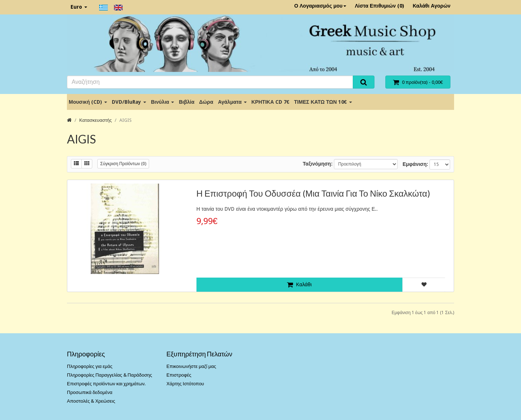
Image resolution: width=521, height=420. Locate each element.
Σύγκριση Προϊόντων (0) (123, 164)
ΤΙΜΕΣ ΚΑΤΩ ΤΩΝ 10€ (323, 102)
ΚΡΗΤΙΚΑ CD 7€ (270, 102)
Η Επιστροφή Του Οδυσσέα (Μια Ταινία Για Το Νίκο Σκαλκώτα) (313, 193)
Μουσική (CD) (88, 102)
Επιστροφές (179, 375)
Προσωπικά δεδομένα (90, 392)
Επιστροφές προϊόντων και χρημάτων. (106, 384)
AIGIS (126, 120)
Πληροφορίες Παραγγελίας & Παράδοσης (109, 375)
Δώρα (206, 102)
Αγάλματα (232, 102)
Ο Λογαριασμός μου (320, 6)
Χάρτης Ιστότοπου (185, 384)
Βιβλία (187, 102)
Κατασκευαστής (96, 120)
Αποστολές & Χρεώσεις (91, 401)
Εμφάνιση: (415, 164)
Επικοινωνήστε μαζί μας (191, 366)
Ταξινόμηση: (318, 164)
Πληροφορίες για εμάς (90, 366)
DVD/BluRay (129, 102)
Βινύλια (162, 102)
